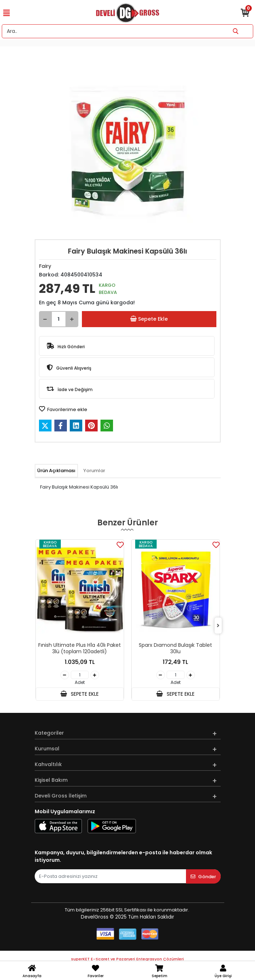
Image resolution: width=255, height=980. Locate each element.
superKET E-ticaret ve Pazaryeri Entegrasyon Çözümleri (127, 959)
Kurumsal (47, 749)
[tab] (56, 471)
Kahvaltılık (48, 764)
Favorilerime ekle (63, 409)
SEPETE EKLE (79, 694)
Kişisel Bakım (51, 780)
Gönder (203, 877)
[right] (218, 626)
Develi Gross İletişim (61, 796)
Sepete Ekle (149, 319)
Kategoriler (49, 733)
